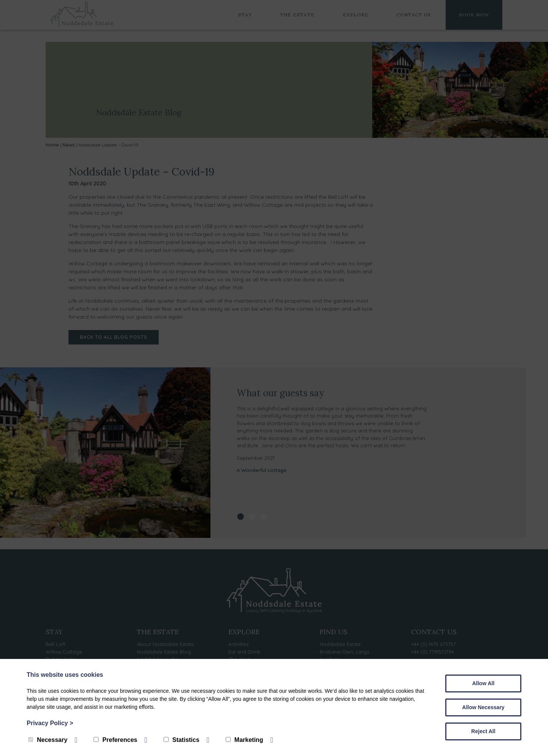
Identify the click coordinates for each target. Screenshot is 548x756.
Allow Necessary (483, 707)
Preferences (115, 740)
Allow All (483, 683)
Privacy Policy (50, 723)
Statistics (182, 740)
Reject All (483, 731)
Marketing (245, 740)
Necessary (48, 740)
